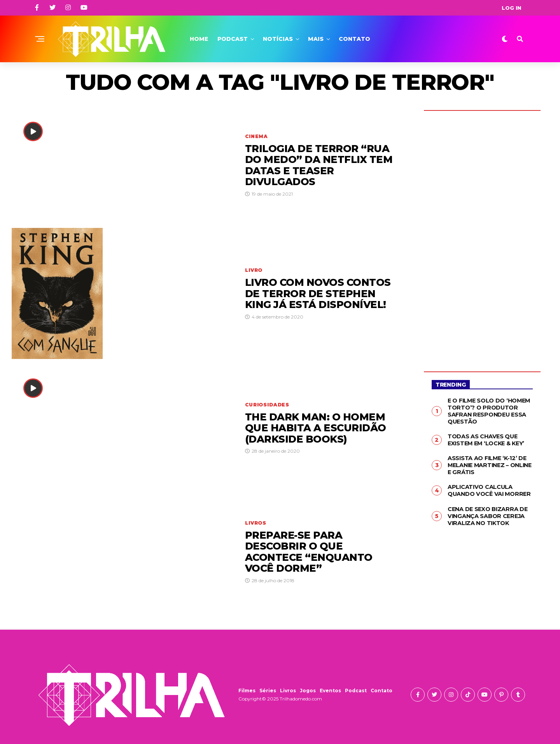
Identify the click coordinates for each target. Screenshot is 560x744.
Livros (288, 691)
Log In (511, 8)
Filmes (247, 691)
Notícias (278, 39)
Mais (316, 39)
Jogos (308, 691)
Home (199, 39)
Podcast (233, 39)
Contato (354, 39)
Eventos (330, 691)
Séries (268, 691)
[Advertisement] (482, 235)
